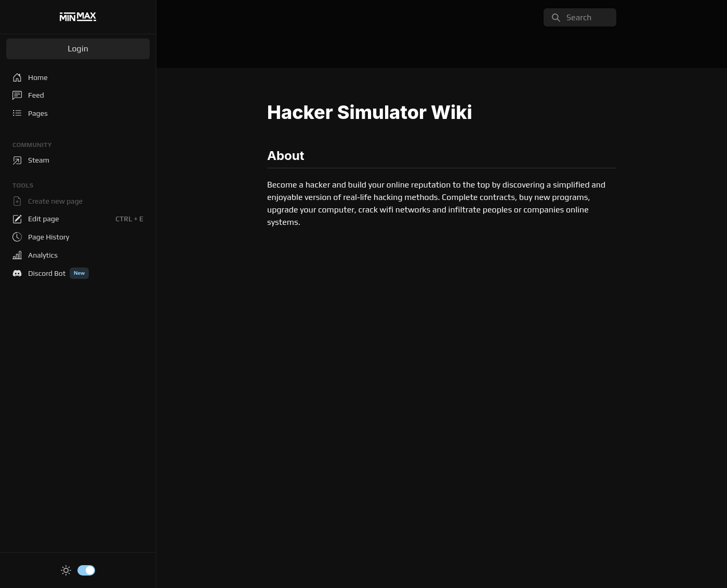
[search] (580, 17)
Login (78, 49)
